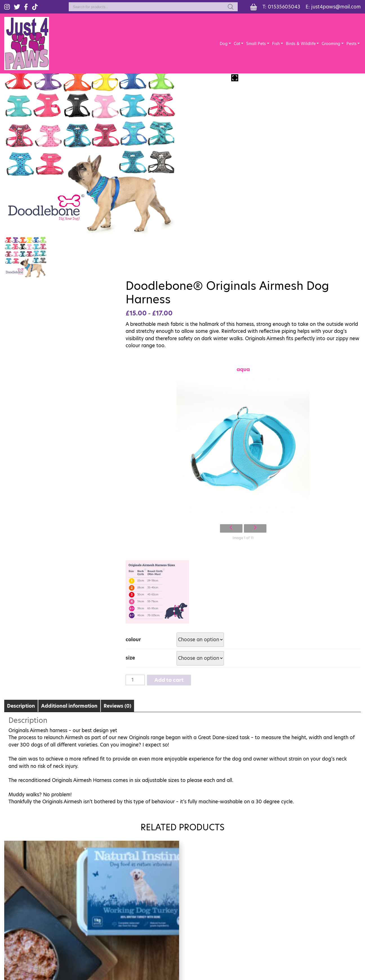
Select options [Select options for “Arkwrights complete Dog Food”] (320, 817)
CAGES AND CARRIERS (337, 921)
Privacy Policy (184, 954)
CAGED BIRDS (328, 913)
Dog (224, 44)
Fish (276, 44)
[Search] (230, 7)
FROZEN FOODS (331, 904)
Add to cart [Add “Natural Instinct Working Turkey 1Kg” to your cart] (44, 817)
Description (21, 526)
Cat (238, 44)
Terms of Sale (150, 954)
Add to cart (233, 500)
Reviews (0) (117, 526)
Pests (352, 44)
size (194, 479)
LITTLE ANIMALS (268, 913)
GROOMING (263, 930)
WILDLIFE (323, 896)
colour (197, 460)
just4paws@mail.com (336, 7)
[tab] (21, 526)
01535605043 (283, 7)
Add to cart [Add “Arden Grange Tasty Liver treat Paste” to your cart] (228, 817)
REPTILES (260, 904)
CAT (254, 896)
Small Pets (257, 44)
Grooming (331, 44)
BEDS (255, 921)
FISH (318, 888)
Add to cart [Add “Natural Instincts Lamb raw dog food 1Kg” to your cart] (136, 817)
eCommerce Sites (187, 936)
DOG (255, 888)
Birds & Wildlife (301, 44)
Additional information (69, 526)
